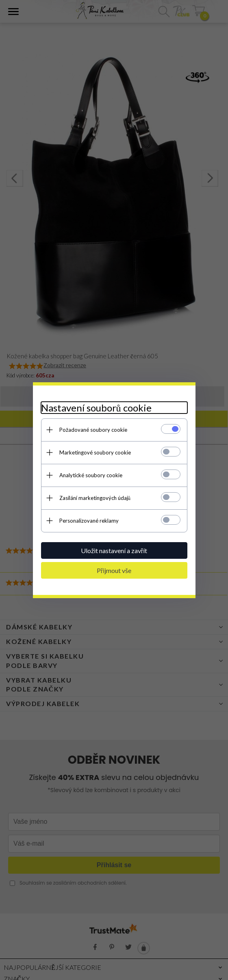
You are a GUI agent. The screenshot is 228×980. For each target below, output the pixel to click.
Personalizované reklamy (89, 521)
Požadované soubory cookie (93, 430)
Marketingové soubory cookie (95, 452)
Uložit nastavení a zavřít (114, 550)
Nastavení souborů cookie (96, 408)
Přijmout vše (114, 570)
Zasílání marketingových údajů (95, 498)
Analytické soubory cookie (91, 475)
